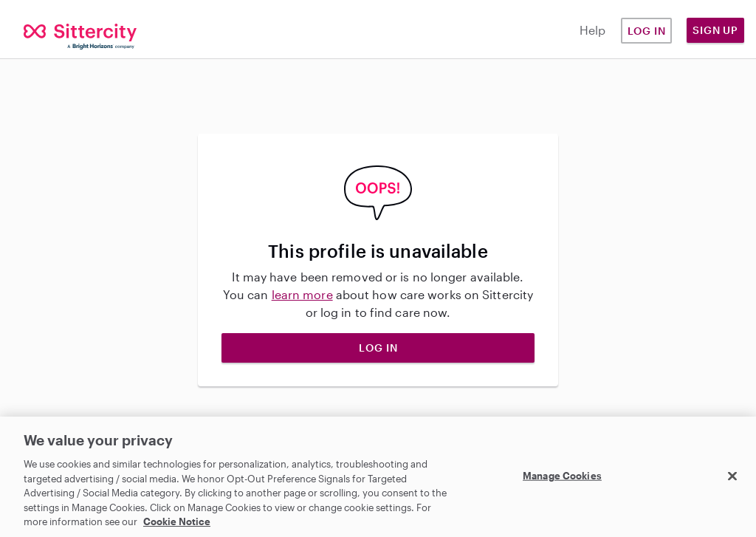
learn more (302, 294)
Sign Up (715, 30)
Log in (647, 31)
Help (592, 30)
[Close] (732, 476)
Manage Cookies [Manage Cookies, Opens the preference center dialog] (562, 475)
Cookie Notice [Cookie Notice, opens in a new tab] (177, 521)
